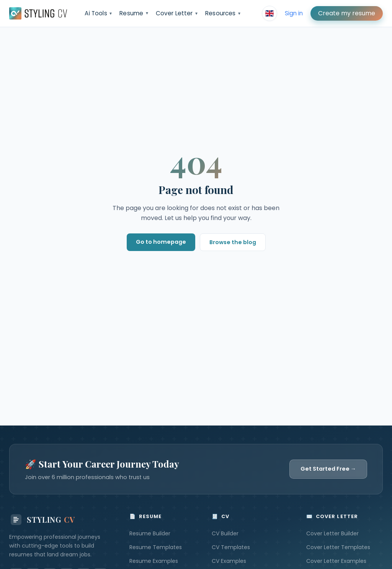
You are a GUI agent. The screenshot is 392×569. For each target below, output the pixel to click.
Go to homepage (161, 242)
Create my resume (347, 13)
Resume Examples (154, 561)
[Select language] (269, 13)
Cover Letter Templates (338, 547)
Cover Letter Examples (336, 561)
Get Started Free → (328, 469)
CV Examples (229, 561)
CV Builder (225, 533)
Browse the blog (233, 242)
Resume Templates (156, 547)
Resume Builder (150, 533)
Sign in (294, 13)
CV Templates (231, 547)
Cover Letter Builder (332, 533)
